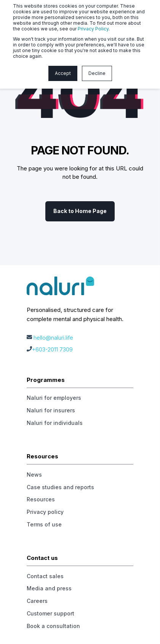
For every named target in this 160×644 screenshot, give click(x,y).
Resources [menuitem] (41, 499)
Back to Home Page (80, 211)
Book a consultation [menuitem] (53, 626)
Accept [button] (63, 73)
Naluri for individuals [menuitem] (55, 423)
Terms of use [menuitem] (44, 524)
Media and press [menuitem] (49, 588)
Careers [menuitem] (37, 601)
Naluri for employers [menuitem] (54, 398)
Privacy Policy (93, 29)
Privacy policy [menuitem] (45, 512)
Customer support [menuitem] (50, 613)
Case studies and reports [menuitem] (60, 487)
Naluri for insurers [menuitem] (51, 410)
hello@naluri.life (53, 338)
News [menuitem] (34, 475)
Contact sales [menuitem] (45, 576)
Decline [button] (97, 73)
